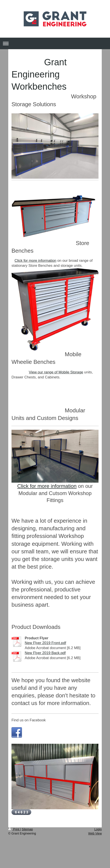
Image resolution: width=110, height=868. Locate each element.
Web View (95, 833)
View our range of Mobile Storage (56, 372)
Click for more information (35, 261)
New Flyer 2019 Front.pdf (45, 643)
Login (98, 829)
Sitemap (27, 829)
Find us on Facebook (29, 720)
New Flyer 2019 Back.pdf (45, 653)
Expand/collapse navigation (55, 43)
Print (14, 829)
